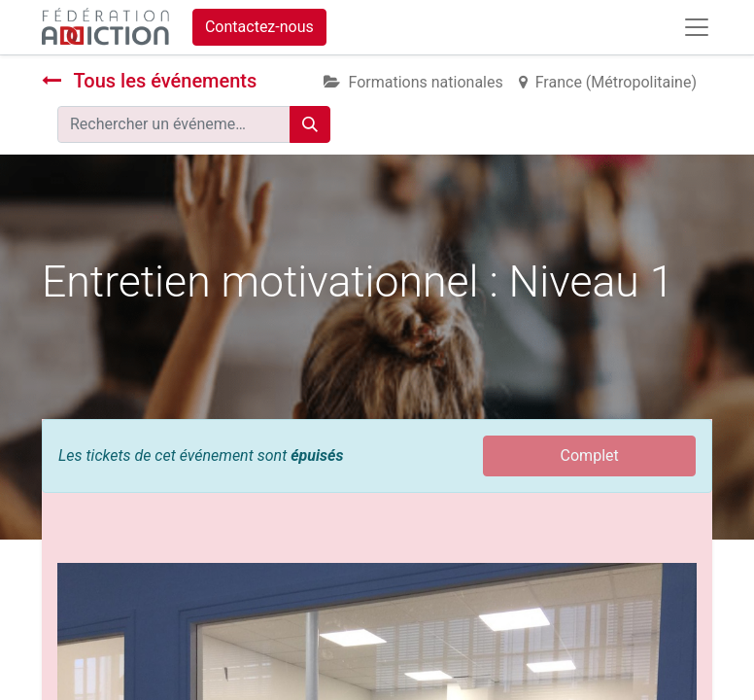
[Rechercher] (310, 124)
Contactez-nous (259, 27)
